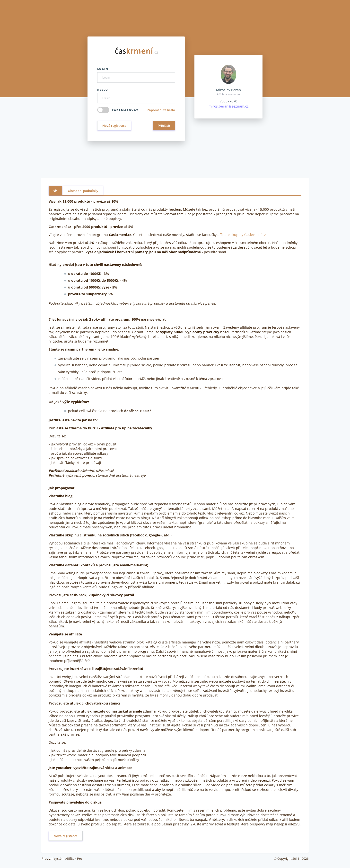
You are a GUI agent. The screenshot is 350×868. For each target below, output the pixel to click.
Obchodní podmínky (83, 191)
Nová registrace (114, 126)
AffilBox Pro (74, 859)
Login (103, 69)
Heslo (103, 90)
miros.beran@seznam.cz (229, 106)
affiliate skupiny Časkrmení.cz (242, 235)
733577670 (228, 101)
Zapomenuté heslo (161, 110)
